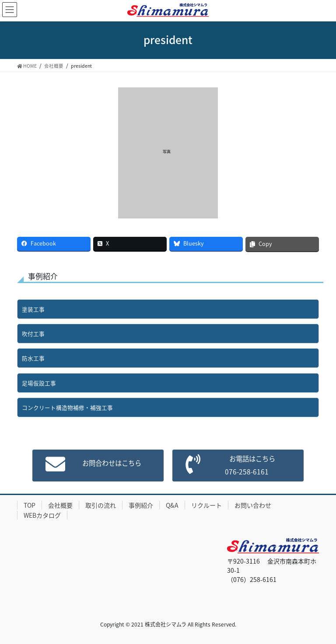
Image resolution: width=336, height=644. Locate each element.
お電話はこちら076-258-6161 (250, 465)
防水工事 (33, 358)
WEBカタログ (42, 515)
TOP (30, 505)
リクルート (206, 505)
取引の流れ (101, 505)
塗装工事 (33, 309)
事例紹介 (141, 505)
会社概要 (60, 505)
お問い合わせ (253, 505)
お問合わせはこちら (109, 464)
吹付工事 (33, 334)
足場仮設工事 (39, 383)
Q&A (172, 505)
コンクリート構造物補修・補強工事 (67, 407)
